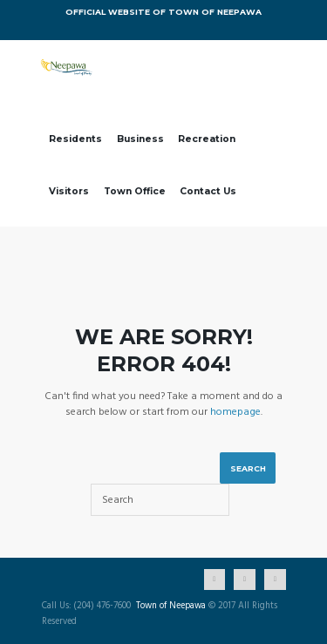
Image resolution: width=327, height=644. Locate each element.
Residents (75, 139)
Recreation (207, 139)
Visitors (69, 191)
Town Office (135, 191)
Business (140, 139)
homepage (235, 412)
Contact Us (208, 191)
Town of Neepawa (171, 607)
